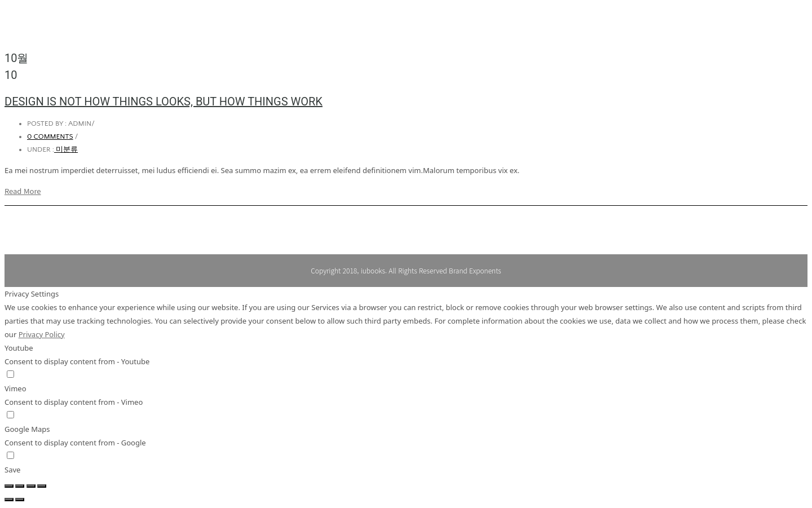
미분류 (66, 149)
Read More (23, 191)
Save (12, 470)
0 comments (50, 136)
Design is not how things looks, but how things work (164, 101)
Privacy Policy (42, 334)
